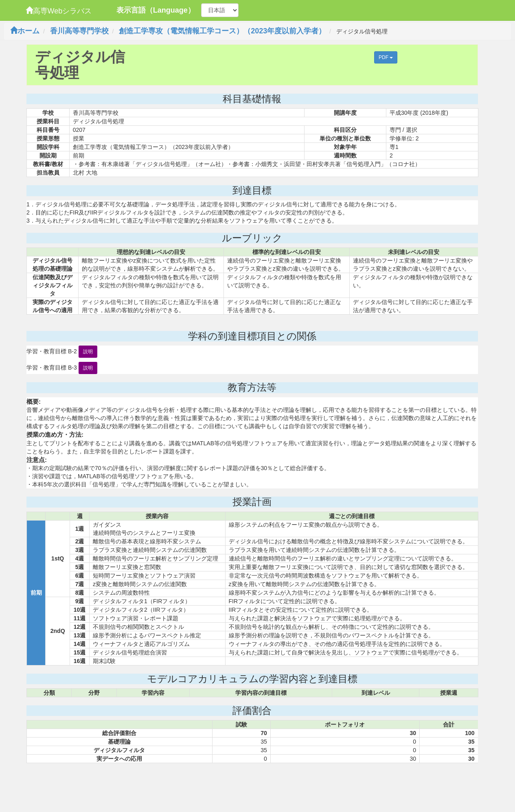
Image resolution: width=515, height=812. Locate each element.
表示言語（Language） (156, 10)
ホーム (25, 31)
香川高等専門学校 (79, 31)
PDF (386, 57)
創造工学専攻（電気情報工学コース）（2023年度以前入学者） (222, 31)
